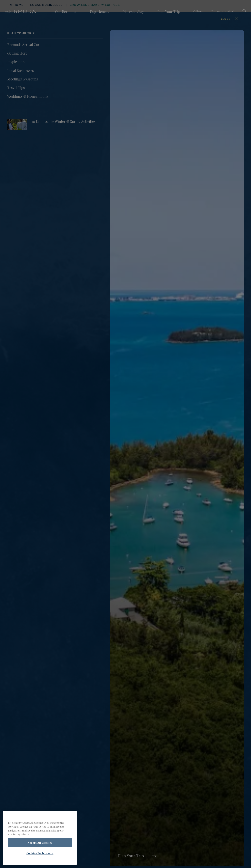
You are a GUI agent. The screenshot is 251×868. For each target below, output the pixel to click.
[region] (40, 838)
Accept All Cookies (40, 842)
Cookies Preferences (40, 853)
